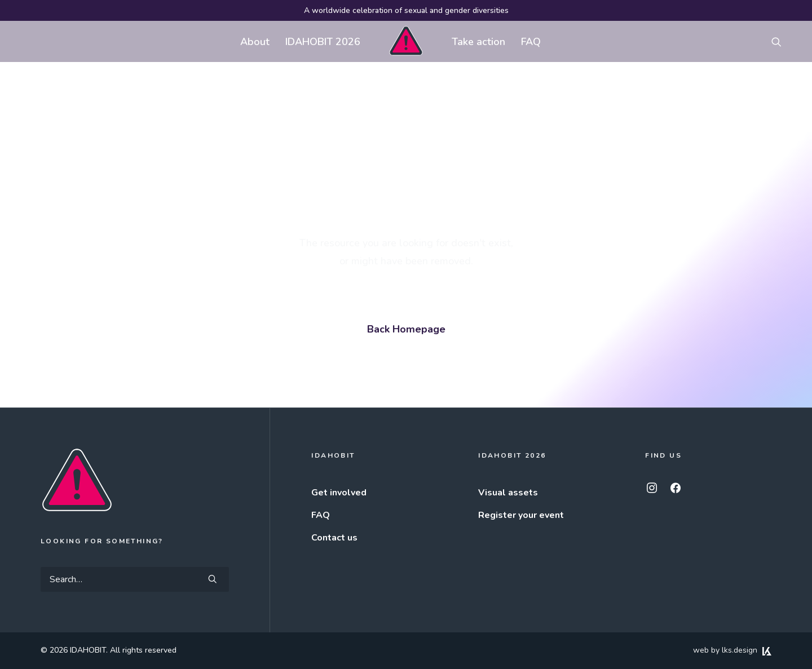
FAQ (531, 42)
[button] (782, 41)
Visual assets (508, 493)
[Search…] (135, 579)
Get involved (339, 493)
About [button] (255, 42)
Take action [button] (478, 42)
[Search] (135, 579)
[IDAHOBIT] (406, 41)
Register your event (521, 515)
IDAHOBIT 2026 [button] (323, 42)
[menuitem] (255, 41)
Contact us (334, 538)
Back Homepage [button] (406, 329)
